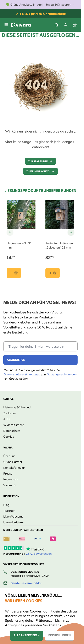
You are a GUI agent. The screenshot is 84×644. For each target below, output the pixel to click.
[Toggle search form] (56, 25)
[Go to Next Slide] (71, 232)
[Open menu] (6, 25)
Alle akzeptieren (27, 636)
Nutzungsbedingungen (61, 374)
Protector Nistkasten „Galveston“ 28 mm (59, 245)
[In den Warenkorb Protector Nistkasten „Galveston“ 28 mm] (53, 273)
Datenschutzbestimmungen (22, 374)
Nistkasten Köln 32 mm (19, 245)
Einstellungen (60, 636)
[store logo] (21, 25)
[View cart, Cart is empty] (75, 25)
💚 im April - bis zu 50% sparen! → (40, 5)
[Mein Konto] (66, 25)
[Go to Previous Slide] (10, 232)
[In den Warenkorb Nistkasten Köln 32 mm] (14, 273)
